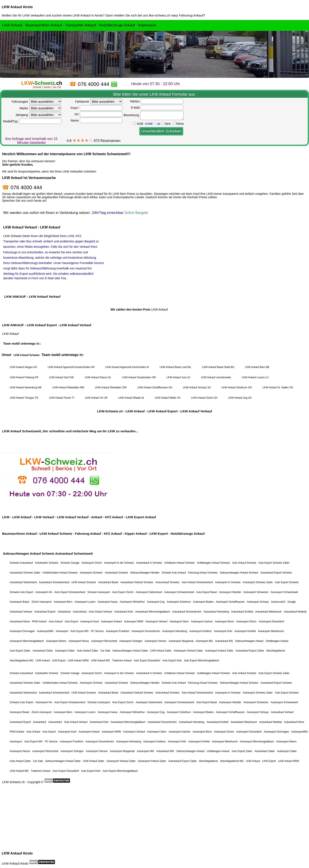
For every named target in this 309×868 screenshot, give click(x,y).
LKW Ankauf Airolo (17, 7)
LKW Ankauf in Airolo (88, 15)
